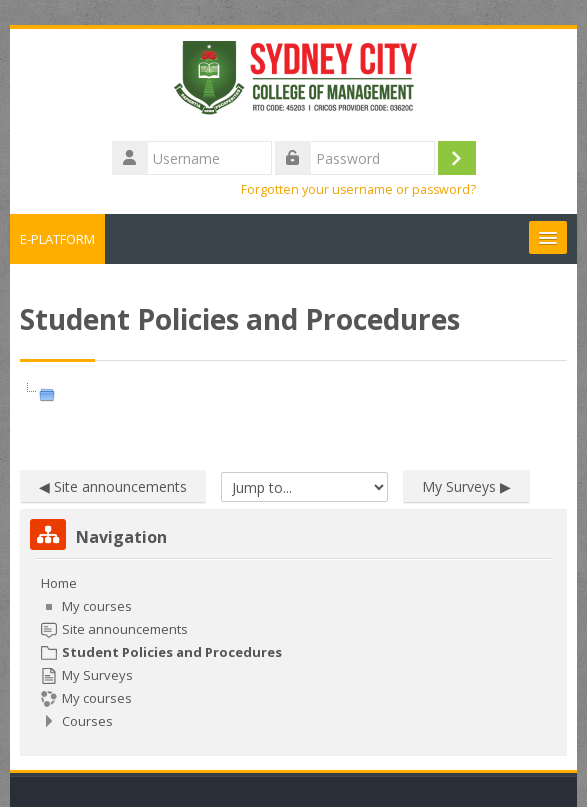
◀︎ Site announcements (113, 486)
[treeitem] (293, 652)
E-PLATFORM (57, 239)
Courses (87, 721)
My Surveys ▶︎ (466, 486)
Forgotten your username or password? (358, 189)
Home (59, 583)
